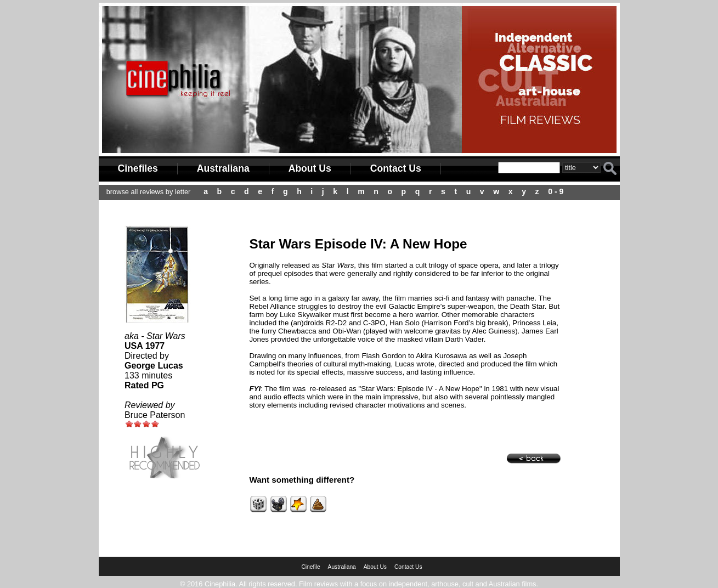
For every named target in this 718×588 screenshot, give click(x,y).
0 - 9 (556, 191)
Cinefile (310, 567)
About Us (310, 168)
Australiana (223, 168)
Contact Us (396, 168)
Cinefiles (138, 168)
